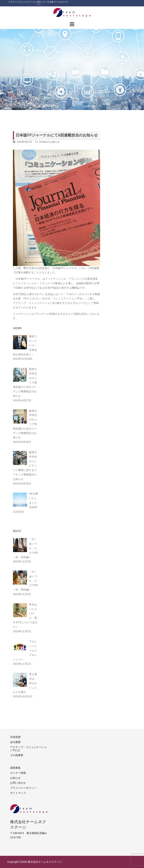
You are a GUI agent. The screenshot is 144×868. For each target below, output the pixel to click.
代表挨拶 (15, 737)
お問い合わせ (18, 783)
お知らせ (55, 142)
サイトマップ (18, 793)
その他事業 (17, 755)
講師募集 (15, 768)
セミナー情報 (18, 773)
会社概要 (15, 742)
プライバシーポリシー (23, 788)
